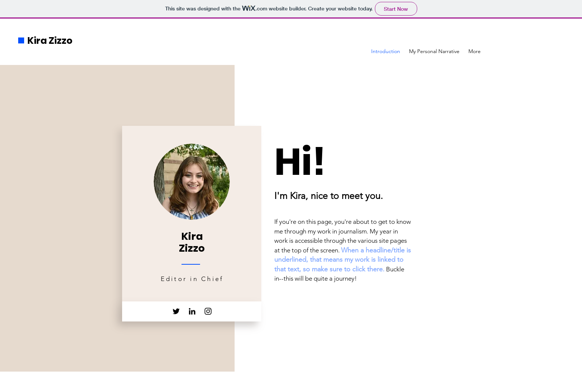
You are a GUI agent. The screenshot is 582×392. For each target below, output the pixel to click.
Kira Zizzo (50, 41)
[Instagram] (208, 311)
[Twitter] (176, 311)
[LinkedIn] (192, 311)
